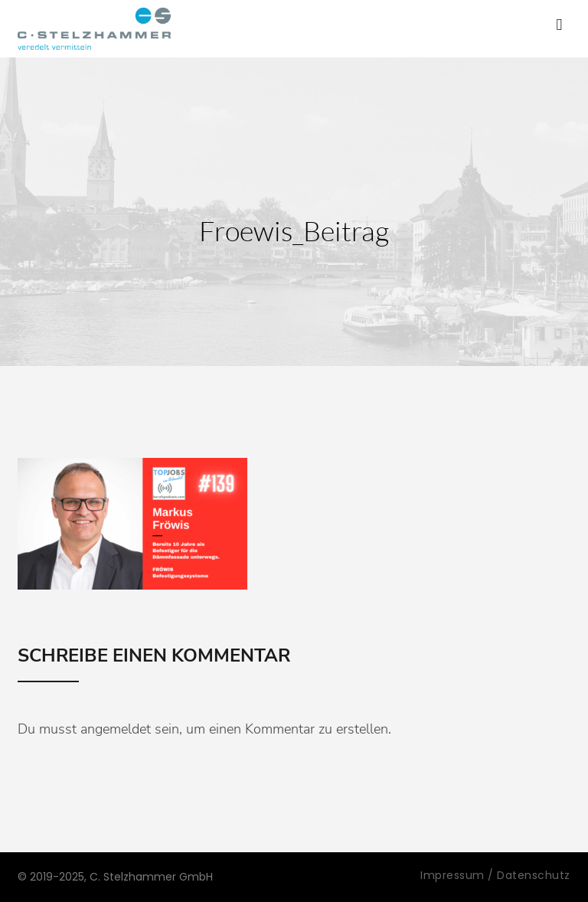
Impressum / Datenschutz (495, 875)
